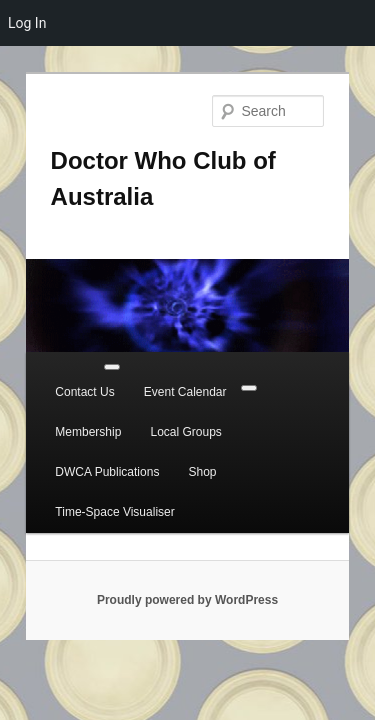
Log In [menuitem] (27, 23)
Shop (281, 419)
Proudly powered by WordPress (187, 547)
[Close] (322, 375)
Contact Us (62, 379)
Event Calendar (163, 379)
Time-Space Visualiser (92, 459)
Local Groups (68, 419)
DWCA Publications (186, 419)
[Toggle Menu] (99, 353)
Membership (267, 379)
